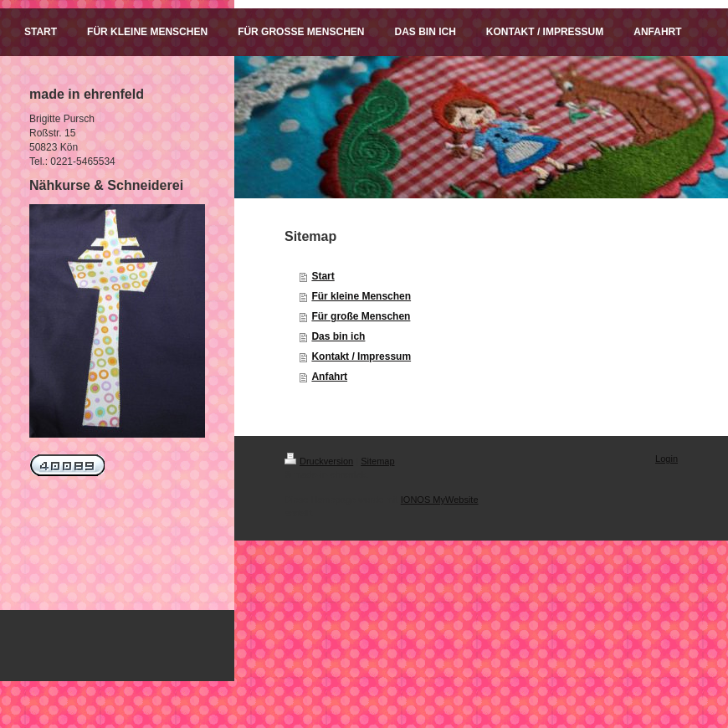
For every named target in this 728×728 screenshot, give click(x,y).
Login (666, 459)
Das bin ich (338, 336)
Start (323, 276)
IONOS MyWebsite (440, 500)
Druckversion (319, 461)
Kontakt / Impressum (361, 356)
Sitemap (377, 461)
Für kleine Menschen (361, 296)
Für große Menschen (361, 316)
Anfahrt (329, 377)
